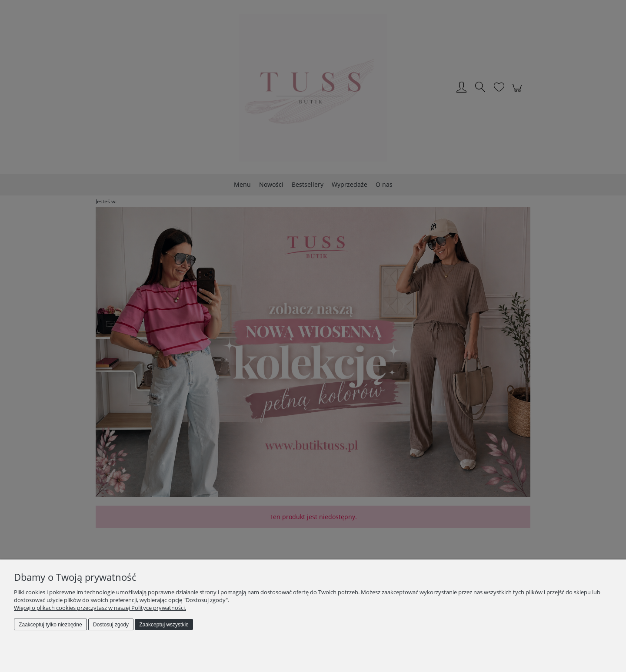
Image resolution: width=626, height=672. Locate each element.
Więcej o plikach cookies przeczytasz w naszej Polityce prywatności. (100, 608)
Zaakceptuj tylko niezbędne (50, 625)
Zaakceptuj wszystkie (164, 625)
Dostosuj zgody (111, 625)
